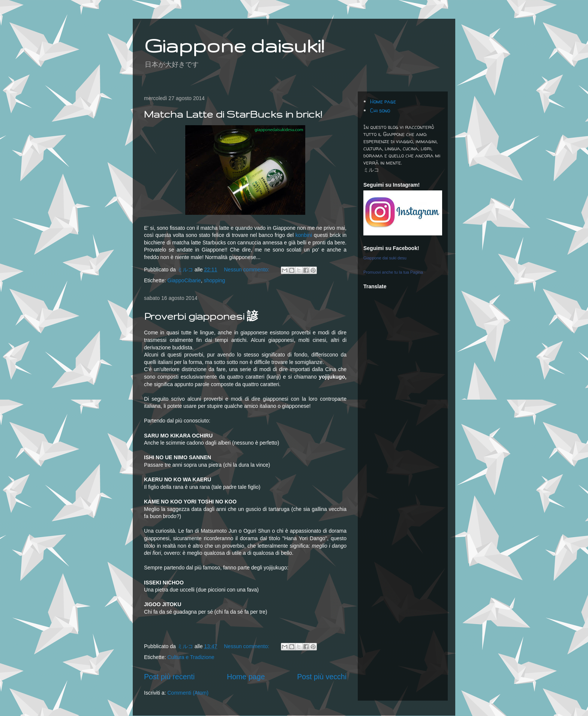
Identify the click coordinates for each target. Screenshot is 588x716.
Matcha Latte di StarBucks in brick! (233, 114)
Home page (246, 677)
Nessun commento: (247, 270)
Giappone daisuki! (234, 45)
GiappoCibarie (184, 280)
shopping (215, 280)
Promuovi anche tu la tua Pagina (393, 272)
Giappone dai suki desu (385, 258)
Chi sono (380, 110)
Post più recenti (169, 677)
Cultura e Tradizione (191, 657)
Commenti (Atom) (188, 693)
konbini (304, 235)
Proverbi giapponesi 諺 (201, 316)
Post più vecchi (322, 677)
